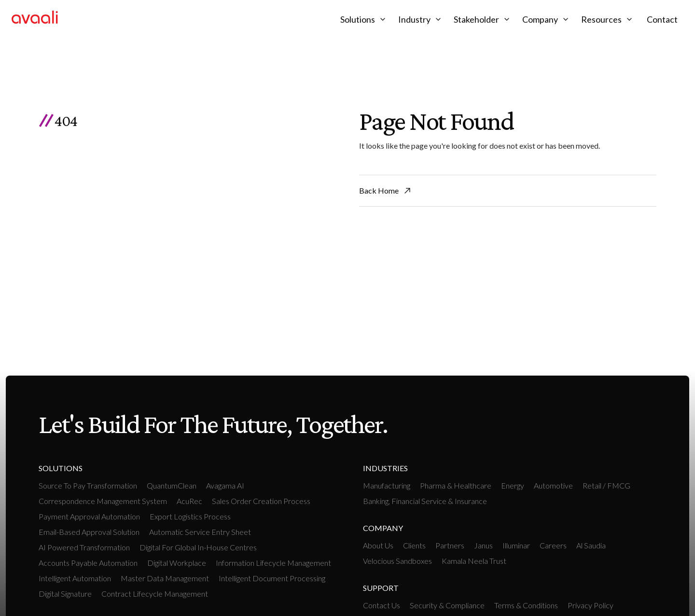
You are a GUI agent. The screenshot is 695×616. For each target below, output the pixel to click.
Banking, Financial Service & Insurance (425, 501)
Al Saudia (591, 545)
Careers (553, 545)
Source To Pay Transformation (88, 485)
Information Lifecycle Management (273, 563)
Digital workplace (177, 563)
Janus (483, 545)
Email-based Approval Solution (89, 532)
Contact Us (382, 605)
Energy (513, 485)
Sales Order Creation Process (261, 501)
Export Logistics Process (190, 516)
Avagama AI (225, 485)
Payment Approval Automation (89, 516)
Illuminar (516, 545)
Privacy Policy (591, 605)
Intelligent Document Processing (272, 578)
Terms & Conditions (526, 605)
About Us (378, 545)
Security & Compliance (447, 605)
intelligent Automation (75, 578)
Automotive (553, 485)
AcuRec (189, 501)
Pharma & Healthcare (456, 485)
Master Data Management (165, 578)
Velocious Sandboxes (397, 561)
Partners (450, 545)
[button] (364, 19)
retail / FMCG (606, 485)
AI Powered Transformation (84, 547)
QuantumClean (172, 485)
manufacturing (387, 485)
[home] (35, 19)
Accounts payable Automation (88, 563)
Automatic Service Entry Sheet (200, 532)
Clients (414, 545)
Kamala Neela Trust (474, 561)
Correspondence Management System (103, 501)
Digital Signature (65, 594)
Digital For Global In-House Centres (198, 547)
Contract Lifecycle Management (155, 594)
